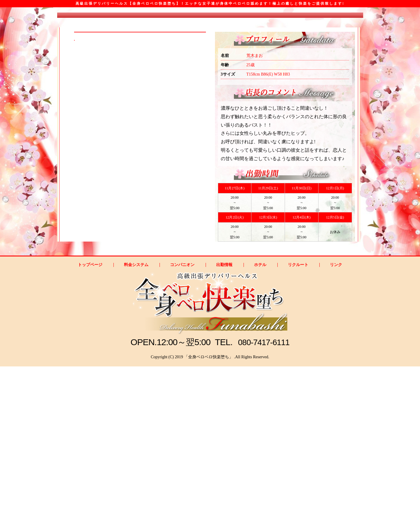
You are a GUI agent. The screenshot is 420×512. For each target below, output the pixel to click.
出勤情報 (224, 410)
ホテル (260, 410)
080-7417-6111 (264, 488)
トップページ (90, 410)
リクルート (298, 410)
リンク (336, 410)
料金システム (136, 410)
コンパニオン (182, 410)
